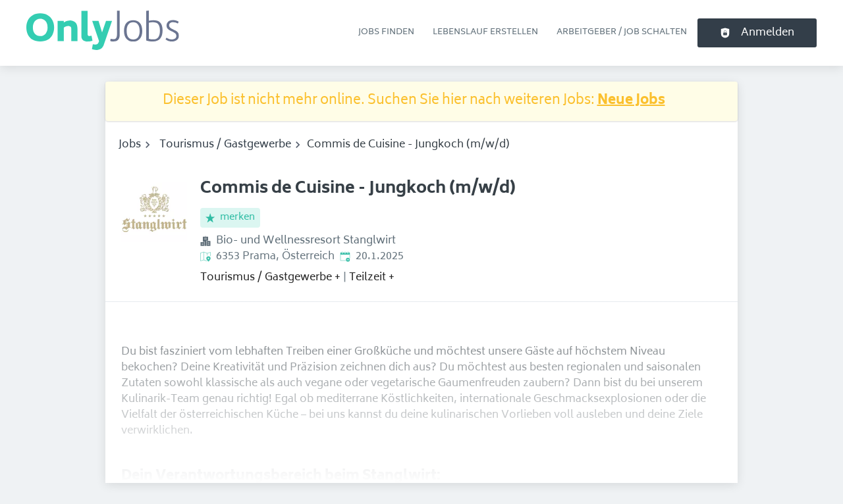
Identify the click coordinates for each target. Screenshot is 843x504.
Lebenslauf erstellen (485, 32)
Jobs (130, 145)
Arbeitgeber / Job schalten (622, 32)
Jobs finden (386, 32)
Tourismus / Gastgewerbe (225, 145)
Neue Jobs (631, 101)
